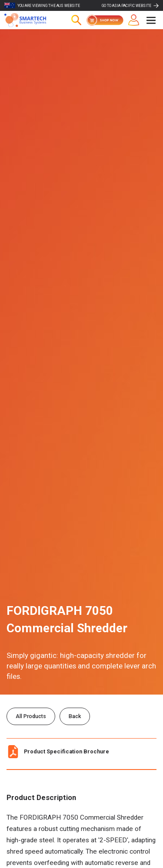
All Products (31, 716)
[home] (30, 20)
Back (75, 716)
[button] (151, 20)
